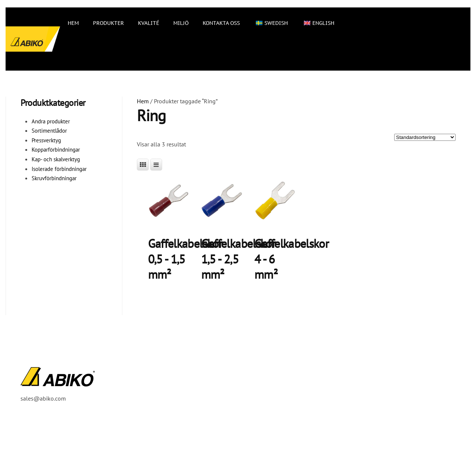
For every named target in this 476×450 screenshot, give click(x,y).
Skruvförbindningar (54, 178)
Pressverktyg (46, 140)
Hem (73, 23)
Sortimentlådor (49, 131)
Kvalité (149, 23)
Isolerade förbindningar (59, 169)
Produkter (108, 23)
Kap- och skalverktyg (56, 159)
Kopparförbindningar (56, 150)
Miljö (181, 23)
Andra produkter (51, 121)
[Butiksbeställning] (425, 137)
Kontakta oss (221, 23)
